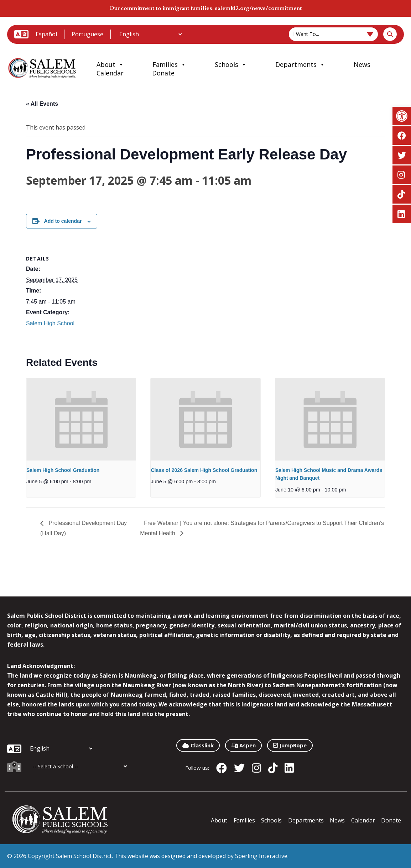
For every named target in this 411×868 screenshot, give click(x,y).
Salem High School (50, 323)
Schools (231, 64)
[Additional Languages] (150, 34)
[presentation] (81, 419)
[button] (402, 116)
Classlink (198, 745)
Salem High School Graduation (63, 470)
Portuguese (87, 34)
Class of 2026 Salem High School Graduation (204, 470)
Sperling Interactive (261, 856)
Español (46, 34)
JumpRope (290, 745)
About (110, 64)
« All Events (42, 104)
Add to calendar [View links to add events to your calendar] (63, 221)
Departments (300, 64)
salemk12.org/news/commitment (258, 8)
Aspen (243, 745)
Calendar (110, 73)
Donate (163, 73)
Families (169, 64)
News (362, 64)
